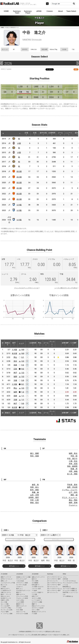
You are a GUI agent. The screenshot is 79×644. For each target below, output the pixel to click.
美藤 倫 (35, 492)
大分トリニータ (21, 612)
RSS (76, 69)
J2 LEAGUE (20, 574)
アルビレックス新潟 (22, 598)
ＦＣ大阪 (34, 594)
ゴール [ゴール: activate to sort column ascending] (60, 134)
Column (50, 11)
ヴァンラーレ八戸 (21, 579)
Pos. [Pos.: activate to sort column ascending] (40, 344)
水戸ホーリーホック (7, 579)
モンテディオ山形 (21, 585)
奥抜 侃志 (34, 503)
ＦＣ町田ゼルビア (6, 591)
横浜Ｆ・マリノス (6, 594)
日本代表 (65, 579)
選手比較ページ (14, 566)
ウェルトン (73, 505)
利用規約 (22, 632)
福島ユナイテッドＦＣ (38, 577)
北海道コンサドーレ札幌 (23, 577)
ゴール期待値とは (68, 596)
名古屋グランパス (6, 598)
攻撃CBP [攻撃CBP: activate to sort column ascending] (65, 344)
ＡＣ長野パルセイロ (38, 587)
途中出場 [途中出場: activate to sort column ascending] (43, 134)
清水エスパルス (5, 596)
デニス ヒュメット (70, 497)
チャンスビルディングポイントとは (26, 288)
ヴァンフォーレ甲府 (22, 596)
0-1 (23, 384)
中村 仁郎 (34, 500)
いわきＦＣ (19, 587)
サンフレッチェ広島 (7, 610)
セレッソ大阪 (5, 604)
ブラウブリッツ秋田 (22, 583)
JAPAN (39, 11)
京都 (15, 380)
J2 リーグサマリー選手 (54, 585)
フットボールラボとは (69, 581)
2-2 (23, 361)
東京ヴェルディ (5, 589)
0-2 (23, 369)
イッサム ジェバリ (70, 490)
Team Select (71, 11)
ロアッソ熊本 (36, 610)
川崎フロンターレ (6, 592)
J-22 (19, 143)
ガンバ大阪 (4, 602)
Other (64, 574)
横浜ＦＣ (19, 592)
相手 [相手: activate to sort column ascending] (14, 344)
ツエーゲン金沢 (36, 589)
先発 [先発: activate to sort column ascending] (35, 134)
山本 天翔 (34, 495)
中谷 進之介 (72, 459)
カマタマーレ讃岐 (37, 602)
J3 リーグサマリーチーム (55, 589)
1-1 (23, 396)
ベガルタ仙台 (20, 581)
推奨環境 (28, 632)
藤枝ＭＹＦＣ (20, 604)
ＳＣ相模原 (35, 583)
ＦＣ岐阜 (34, 591)
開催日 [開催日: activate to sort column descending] (7, 344)
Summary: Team (17, 12)
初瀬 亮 (74, 469)
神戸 (15, 373)
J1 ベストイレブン (53, 581)
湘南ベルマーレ (21, 594)
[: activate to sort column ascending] (7, 134)
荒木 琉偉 (34, 456)
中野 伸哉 (73, 471)
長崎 (15, 365)
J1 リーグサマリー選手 (54, 579)
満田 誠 (74, 495)
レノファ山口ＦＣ (37, 600)
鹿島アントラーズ (6, 577)
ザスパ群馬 (35, 581)
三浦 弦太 (73, 461)
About (60, 11)
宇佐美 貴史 (72, 485)
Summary (50, 574)
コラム (65, 577)
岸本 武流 (73, 464)
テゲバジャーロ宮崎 (22, 614)
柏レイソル (4, 585)
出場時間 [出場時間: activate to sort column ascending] (52, 134)
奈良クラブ (35, 596)
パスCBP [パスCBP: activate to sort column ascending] (73, 344)
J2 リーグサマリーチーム (55, 583)
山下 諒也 (73, 492)
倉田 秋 (35, 485)
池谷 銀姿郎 (72, 466)
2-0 (23, 380)
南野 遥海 (73, 503)
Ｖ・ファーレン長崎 (7, 614)
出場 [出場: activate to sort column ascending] (26, 134)
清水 (15, 361)
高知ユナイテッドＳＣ (38, 606)
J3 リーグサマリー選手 (54, 591)
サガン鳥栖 (19, 610)
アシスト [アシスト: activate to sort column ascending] (52, 344)
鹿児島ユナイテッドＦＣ (39, 612)
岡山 (15, 357)
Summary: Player (28, 12)
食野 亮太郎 (72, 487)
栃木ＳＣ (34, 579)
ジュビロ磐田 (20, 602)
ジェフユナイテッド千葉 (8, 583)
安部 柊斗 (34, 487)
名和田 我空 (34, 497)
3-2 (23, 365)
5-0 (23, 404)
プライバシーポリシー (38, 632)
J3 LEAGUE (35, 574)
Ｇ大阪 (19, 205)
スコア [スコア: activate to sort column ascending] (21, 344)
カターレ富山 (20, 600)
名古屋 (19, 171)
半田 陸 (74, 456)
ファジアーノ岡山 (6, 608)
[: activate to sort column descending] (3, 134)
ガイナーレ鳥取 (36, 598)
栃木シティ (19, 589)
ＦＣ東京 (3, 587)
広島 (15, 369)
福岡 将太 (73, 453)
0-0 (23, 350)
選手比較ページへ (59, 539)
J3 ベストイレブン (53, 592)
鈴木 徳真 (34, 490)
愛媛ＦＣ (34, 604)
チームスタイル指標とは (70, 591)
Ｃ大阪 (14, 350)
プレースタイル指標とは (70, 589)
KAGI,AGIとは (67, 587)
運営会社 (48, 632)
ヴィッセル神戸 (5, 606)
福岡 (15, 377)
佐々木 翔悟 (72, 474)
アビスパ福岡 (5, 612)
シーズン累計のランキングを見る (66, 288)
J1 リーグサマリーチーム (55, 577)
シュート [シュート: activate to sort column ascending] (69, 134)
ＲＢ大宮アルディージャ (23, 591)
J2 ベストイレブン (53, 587)
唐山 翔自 (73, 500)
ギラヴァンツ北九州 (38, 608)
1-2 (23, 392)
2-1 (23, 357)
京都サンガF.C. (5, 600)
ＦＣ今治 (19, 608)
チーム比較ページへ (20, 539)
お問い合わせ (56, 632)
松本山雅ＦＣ (36, 585)
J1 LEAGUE (4, 574)
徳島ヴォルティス (21, 606)
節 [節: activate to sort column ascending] (3, 344)
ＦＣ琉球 (34, 614)
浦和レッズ (4, 581)
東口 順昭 (34, 453)
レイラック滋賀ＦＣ (38, 592)
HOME (6, 11)
